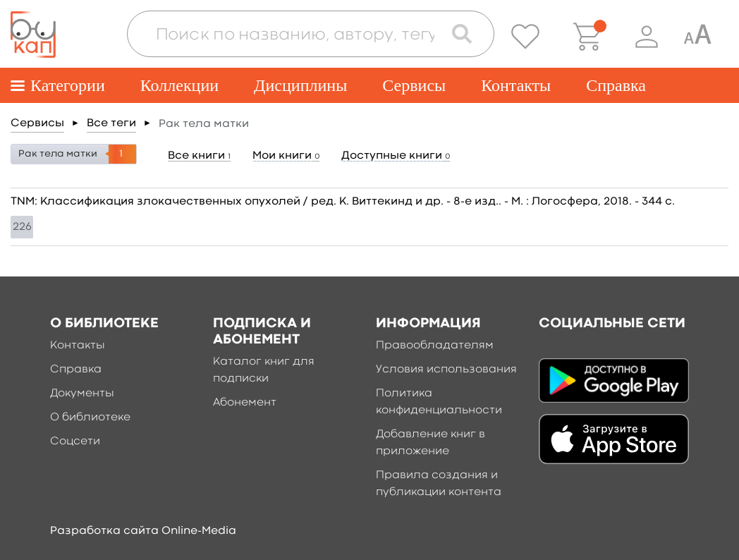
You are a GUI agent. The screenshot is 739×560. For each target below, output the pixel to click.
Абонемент (245, 403)
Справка (616, 85)
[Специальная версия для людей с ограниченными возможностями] (697, 37)
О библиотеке (90, 418)
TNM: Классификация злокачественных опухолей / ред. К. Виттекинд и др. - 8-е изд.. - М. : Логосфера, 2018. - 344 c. (343, 202)
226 (22, 227)
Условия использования (446, 370)
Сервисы (414, 85)
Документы (82, 394)
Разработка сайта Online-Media (143, 531)
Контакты (516, 85)
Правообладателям (435, 346)
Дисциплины (300, 85)
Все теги (111, 123)
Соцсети (75, 442)
